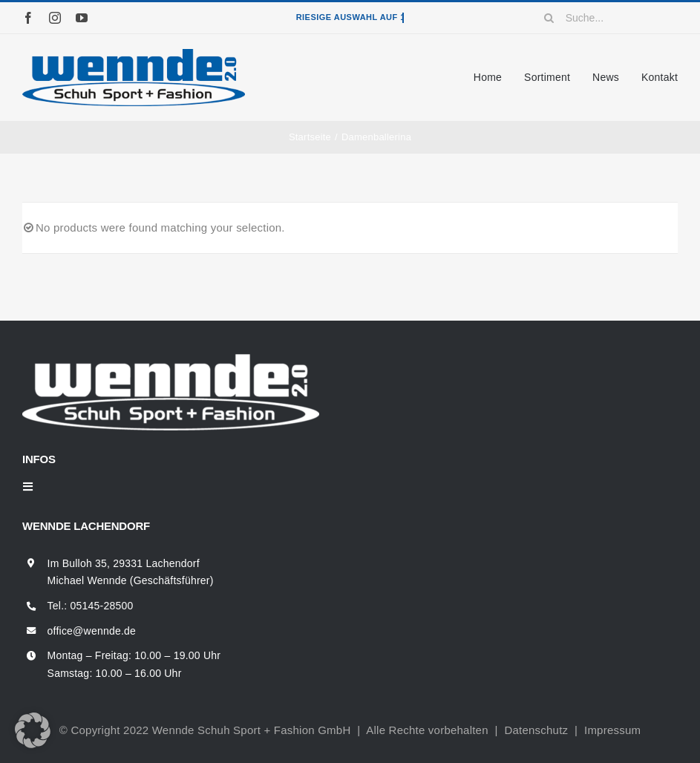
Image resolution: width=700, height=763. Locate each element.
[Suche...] (606, 18)
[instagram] (55, 18)
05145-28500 (102, 606)
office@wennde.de (92, 631)
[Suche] (549, 18)
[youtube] (82, 18)
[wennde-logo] (134, 55)
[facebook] (28, 18)
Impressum (612, 730)
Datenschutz (536, 730)
